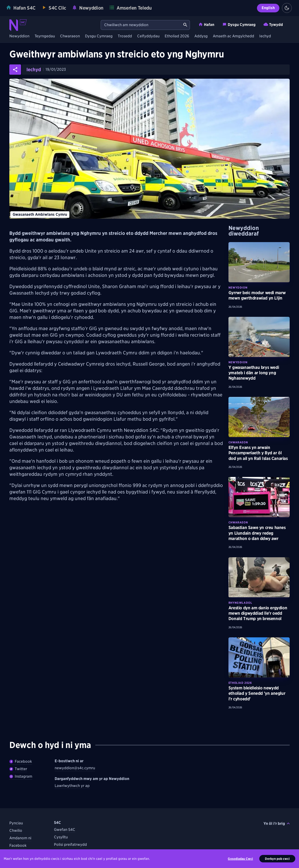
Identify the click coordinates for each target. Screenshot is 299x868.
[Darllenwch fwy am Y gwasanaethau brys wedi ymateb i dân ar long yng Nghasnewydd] (259, 337)
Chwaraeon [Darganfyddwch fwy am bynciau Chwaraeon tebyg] (238, 442)
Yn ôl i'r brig (277, 824)
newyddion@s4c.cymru (75, 768)
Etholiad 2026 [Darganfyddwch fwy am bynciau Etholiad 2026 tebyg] (240, 683)
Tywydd (273, 24)
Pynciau (16, 823)
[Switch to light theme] (287, 8)
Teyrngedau (45, 36)
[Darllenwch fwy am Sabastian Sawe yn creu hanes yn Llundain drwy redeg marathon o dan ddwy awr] (259, 497)
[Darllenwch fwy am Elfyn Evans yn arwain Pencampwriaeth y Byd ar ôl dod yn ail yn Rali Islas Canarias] (259, 417)
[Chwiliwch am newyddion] (141, 25)
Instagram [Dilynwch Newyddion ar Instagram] (21, 776)
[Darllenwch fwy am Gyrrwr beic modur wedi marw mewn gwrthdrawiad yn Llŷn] (259, 262)
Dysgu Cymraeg (239, 24)
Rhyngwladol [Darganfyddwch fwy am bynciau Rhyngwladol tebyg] (240, 603)
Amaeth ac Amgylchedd (233, 36)
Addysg (201, 36)
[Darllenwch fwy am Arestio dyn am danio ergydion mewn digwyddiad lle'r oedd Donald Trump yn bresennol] (259, 577)
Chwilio (16, 831)
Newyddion (19, 36)
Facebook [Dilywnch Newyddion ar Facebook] (21, 761)
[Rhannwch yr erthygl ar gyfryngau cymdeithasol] (15, 70)
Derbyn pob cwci (277, 859)
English (268, 8)
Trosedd (125, 36)
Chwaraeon (70, 36)
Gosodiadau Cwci (240, 859)
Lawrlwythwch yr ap (72, 786)
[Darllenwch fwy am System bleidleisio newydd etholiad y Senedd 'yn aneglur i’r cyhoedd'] (259, 657)
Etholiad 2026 (177, 36)
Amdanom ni (20, 838)
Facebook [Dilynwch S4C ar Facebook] (18, 845)
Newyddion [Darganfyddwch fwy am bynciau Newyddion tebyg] (238, 288)
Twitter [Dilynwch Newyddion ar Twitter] (18, 769)
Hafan (206, 24)
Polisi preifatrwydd (70, 845)
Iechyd (265, 36)
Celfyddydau (148, 36)
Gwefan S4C (65, 830)
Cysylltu (61, 837)
